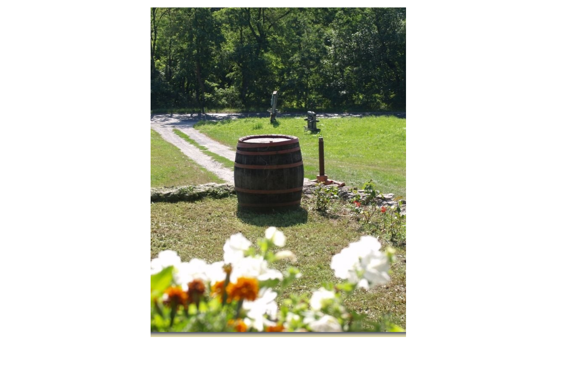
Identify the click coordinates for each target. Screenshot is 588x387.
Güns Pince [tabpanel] (278, 172)
